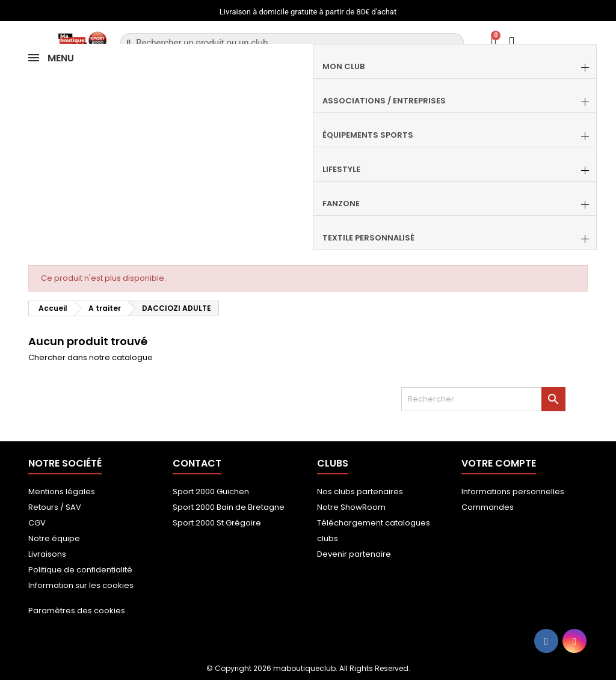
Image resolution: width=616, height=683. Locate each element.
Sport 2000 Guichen (211, 492)
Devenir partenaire (354, 554)
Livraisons (47, 554)
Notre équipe (54, 538)
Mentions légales (62, 492)
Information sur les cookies (81, 585)
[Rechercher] (483, 399)
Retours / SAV (55, 507)
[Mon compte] (512, 42)
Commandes (488, 507)
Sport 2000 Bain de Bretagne (229, 507)
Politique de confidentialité (80, 570)
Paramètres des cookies (77, 611)
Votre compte (499, 463)
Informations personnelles (513, 492)
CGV (37, 523)
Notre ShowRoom (351, 507)
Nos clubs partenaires (360, 492)
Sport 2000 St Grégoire (217, 523)
